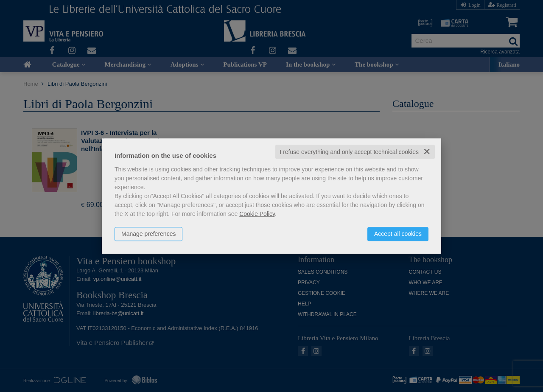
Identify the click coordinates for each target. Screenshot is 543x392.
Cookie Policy (257, 214)
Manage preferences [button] (148, 234)
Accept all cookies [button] (398, 234)
